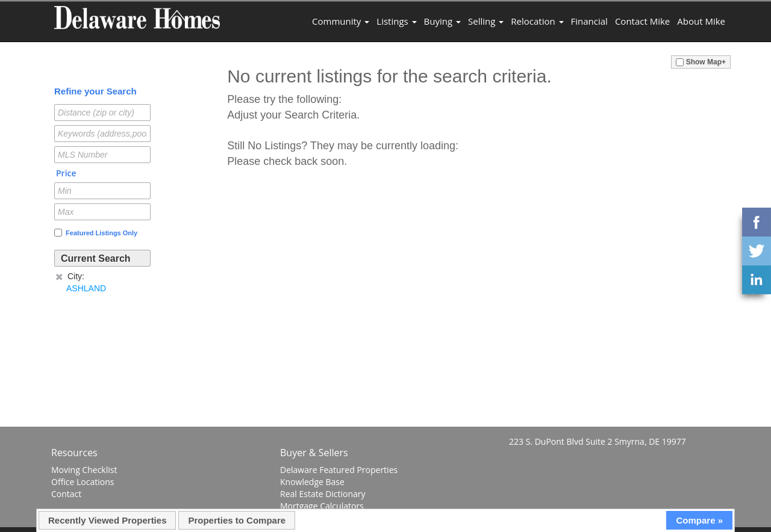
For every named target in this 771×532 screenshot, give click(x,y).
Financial (589, 21)
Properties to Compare (237, 520)
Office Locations (83, 482)
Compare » (699, 520)
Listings (396, 21)
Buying (442, 21)
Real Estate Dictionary (323, 494)
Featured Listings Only (96, 233)
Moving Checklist (84, 470)
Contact (66, 494)
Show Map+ (701, 62)
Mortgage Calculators (322, 506)
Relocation (537, 21)
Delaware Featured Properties (339, 470)
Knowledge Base (312, 482)
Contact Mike (642, 21)
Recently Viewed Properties (107, 520)
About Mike (701, 21)
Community (341, 21)
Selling (486, 21)
